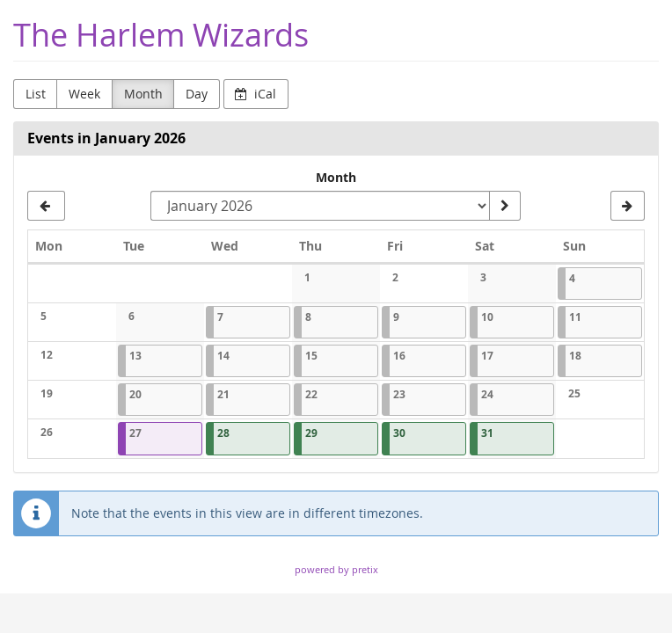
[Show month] (505, 206)
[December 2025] (46, 206)
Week (84, 94)
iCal (256, 94)
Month (143, 94)
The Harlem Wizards (161, 35)
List (36, 94)
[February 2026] (628, 206)
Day (197, 94)
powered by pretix (336, 569)
